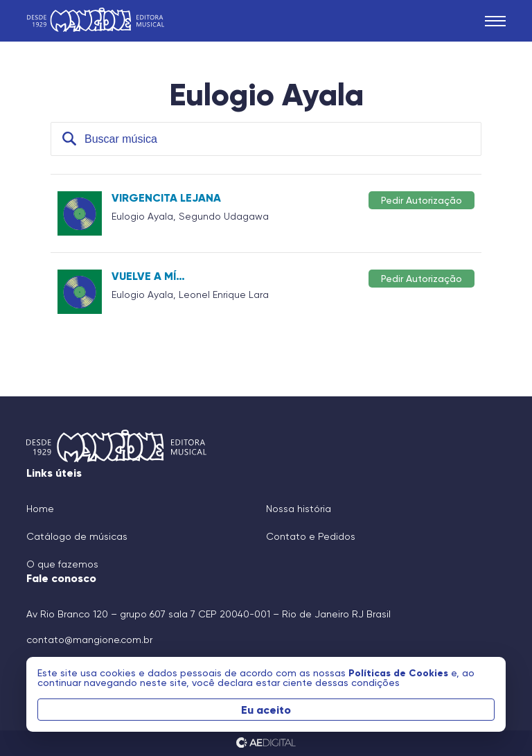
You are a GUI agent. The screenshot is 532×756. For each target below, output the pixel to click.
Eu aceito (266, 710)
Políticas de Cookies (400, 673)
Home (40, 509)
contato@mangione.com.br (89, 640)
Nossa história (299, 509)
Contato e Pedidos (311, 536)
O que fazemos (62, 564)
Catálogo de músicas (77, 536)
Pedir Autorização (422, 200)
